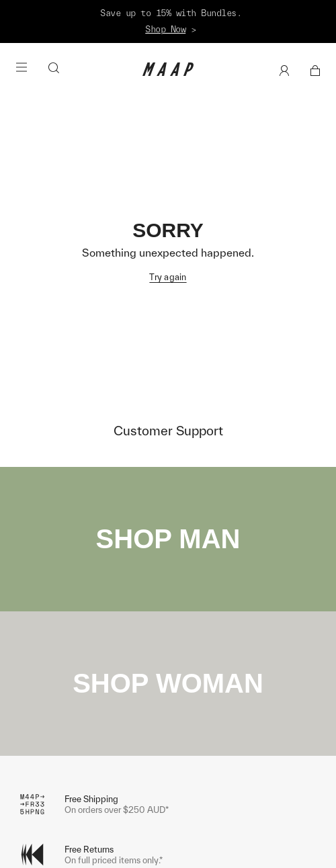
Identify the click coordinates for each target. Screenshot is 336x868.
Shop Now (165, 29)
